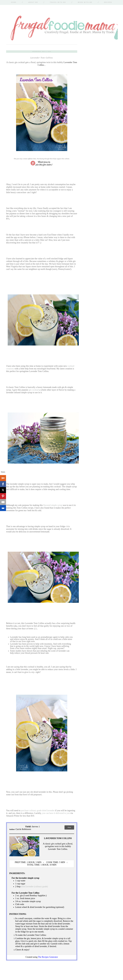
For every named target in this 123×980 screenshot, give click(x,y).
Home (14, 2)
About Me (33, 2)
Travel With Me (58, 2)
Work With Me (85, 2)
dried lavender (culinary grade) (34, 886)
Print (69, 827)
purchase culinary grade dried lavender (38, 810)
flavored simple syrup (53, 505)
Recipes (108, 2)
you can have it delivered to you (56, 813)
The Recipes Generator (48, 957)
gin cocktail (34, 390)
